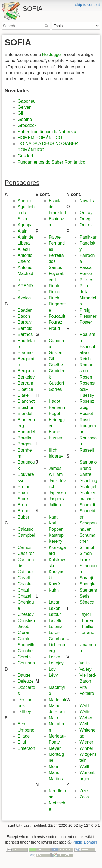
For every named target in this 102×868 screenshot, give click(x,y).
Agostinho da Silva (26, 213)
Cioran (24, 633)
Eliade (24, 736)
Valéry (85, 669)
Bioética (25, 389)
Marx (54, 718)
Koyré (54, 584)
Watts (85, 712)
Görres (55, 389)
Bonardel (26, 432)
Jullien (55, 505)
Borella (24, 438)
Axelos (24, 298)
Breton (24, 487)
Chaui (23, 590)
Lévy (53, 675)
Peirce (86, 274)
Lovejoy (56, 663)
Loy (52, 669)
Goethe (25, 119)
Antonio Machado (25, 274)
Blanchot (26, 401)
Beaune (25, 353)
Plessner (88, 316)
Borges (25, 444)
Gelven (25, 107)
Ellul (22, 742)
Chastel (25, 584)
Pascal (86, 268)
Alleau (24, 249)
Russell (86, 450)
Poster (86, 322)
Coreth (24, 657)
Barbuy (25, 322)
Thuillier (87, 627)
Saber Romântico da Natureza (47, 132)
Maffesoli (57, 700)
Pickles (86, 280)
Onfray (86, 213)
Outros (86, 225)
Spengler (88, 584)
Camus (25, 547)
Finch (54, 298)
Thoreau (88, 621)
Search (47, 26)
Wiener (86, 742)
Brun (22, 505)
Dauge (24, 675)
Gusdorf (25, 156)
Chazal (24, 596)
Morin (54, 766)
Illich (53, 450)
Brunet (24, 511)
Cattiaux (26, 572)
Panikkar (88, 237)
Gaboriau (27, 101)
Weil (84, 724)
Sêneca (87, 602)
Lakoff (55, 608)
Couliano (26, 663)
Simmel (87, 547)
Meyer (55, 748)
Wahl (84, 706)
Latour (55, 614)
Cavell (24, 578)
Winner (86, 748)
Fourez (55, 322)
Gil (20, 113)
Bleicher (26, 408)
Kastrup (56, 535)
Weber (86, 718)
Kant (53, 517)
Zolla (84, 797)
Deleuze (26, 681)
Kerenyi (56, 541)
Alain (23, 231)
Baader (25, 310)
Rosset (86, 413)
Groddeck (27, 125)
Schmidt (87, 505)
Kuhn (54, 590)
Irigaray (56, 456)
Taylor (85, 614)
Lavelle (56, 621)
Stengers (88, 590)
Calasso (26, 529)
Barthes (25, 334)
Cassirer (26, 553)
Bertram (25, 383)
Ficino (55, 292)
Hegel (54, 413)
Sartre (85, 474)
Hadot (55, 401)
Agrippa (25, 225)
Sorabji (86, 578)
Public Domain (85, 842)
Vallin (85, 663)
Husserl (56, 438)
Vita (83, 687)
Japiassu (57, 493)
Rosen (86, 377)
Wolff (84, 766)
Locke (55, 657)
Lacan (55, 602)
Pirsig (85, 310)
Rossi (85, 420)
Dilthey (24, 712)
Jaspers (56, 499)
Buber (24, 517)
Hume (55, 432)
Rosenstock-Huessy (87, 389)
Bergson (26, 371)
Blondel (25, 413)
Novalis (86, 201)
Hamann (57, 408)
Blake (23, 395)
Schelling (88, 481)
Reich (85, 359)
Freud (54, 328)
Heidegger (52, 54)
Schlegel (88, 487)
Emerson (26, 748)
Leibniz (56, 627)
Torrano (87, 633)
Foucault (57, 316)
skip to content (88, 5)
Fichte (55, 286)
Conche (25, 651)
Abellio (24, 201)
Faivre (55, 237)
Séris (84, 596)
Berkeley (26, 377)
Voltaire (87, 693)
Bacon (24, 316)
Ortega (86, 219)
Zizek (85, 791)
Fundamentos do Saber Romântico (51, 162)
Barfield (25, 328)
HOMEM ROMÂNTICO (40, 138)
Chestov (26, 614)
